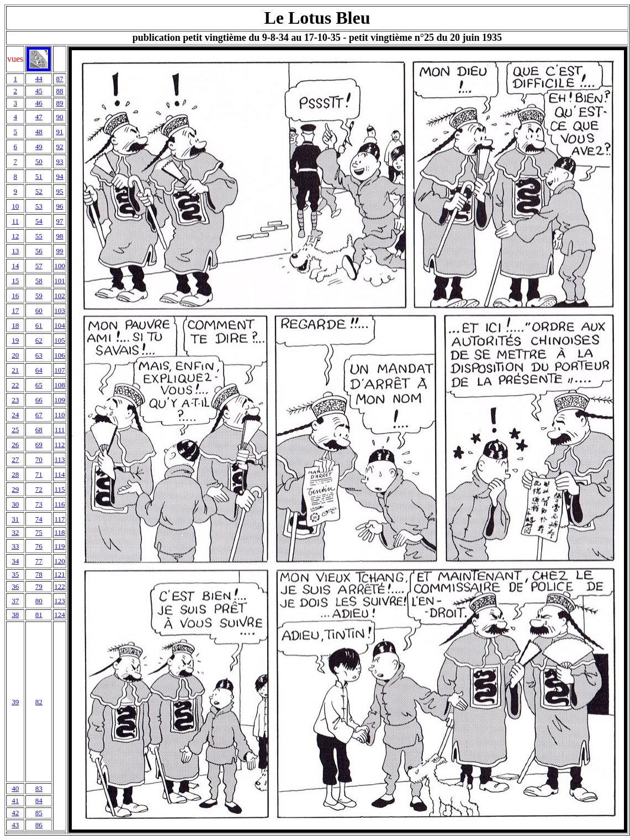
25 (15, 430)
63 (39, 355)
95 (60, 191)
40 (15, 788)
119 (60, 546)
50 (39, 161)
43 (15, 825)
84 (39, 801)
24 (15, 415)
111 (60, 430)
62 (39, 340)
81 (39, 615)
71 (39, 474)
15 (15, 281)
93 (60, 161)
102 (60, 296)
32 (15, 532)
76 (39, 546)
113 (60, 459)
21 (15, 370)
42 (15, 813)
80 (39, 601)
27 (15, 459)
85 (39, 813)
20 (15, 355)
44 (39, 79)
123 (60, 601)
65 (39, 385)
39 (15, 702)
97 (60, 221)
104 (60, 325)
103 (60, 310)
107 (60, 370)
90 (60, 117)
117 (60, 519)
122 (60, 586)
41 (15, 801)
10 (15, 206)
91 (60, 132)
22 (15, 385)
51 (39, 176)
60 (39, 310)
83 (39, 788)
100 (60, 266)
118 (60, 532)
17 (15, 310)
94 (60, 176)
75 (39, 532)
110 (60, 415)
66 (39, 400)
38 (15, 615)
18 (15, 325)
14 (15, 266)
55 (39, 236)
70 (39, 459)
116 (60, 504)
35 (15, 574)
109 (60, 400)
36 (15, 586)
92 (60, 147)
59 (39, 296)
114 (60, 474)
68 (39, 430)
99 (60, 251)
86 (39, 825)
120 (60, 561)
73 (39, 504)
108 (60, 385)
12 (15, 236)
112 (60, 445)
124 (60, 615)
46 (39, 103)
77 (39, 561)
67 (39, 415)
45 (39, 91)
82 (39, 702)
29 (15, 489)
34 (15, 561)
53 (39, 206)
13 (15, 251)
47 (39, 117)
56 (39, 251)
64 (39, 370)
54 (39, 221)
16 (15, 296)
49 (39, 147)
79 (39, 586)
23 (15, 400)
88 (60, 91)
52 (39, 191)
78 (39, 574)
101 (60, 281)
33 (15, 546)
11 (15, 221)
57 (39, 266)
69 (39, 445)
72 (39, 489)
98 (60, 236)
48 (39, 132)
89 (60, 103)
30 (15, 504)
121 (60, 574)
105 (60, 340)
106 (60, 355)
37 (15, 601)
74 (39, 519)
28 (15, 474)
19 (15, 340)
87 (60, 79)
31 (15, 519)
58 (39, 281)
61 (39, 325)
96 (60, 206)
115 (60, 489)
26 (15, 445)
